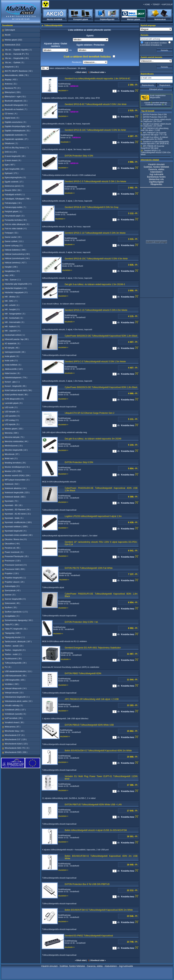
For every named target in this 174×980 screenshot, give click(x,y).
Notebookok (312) (13, 45)
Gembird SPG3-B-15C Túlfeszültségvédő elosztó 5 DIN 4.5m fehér (96, 259)
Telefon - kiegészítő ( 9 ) (15, 650)
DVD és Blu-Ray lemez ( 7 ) (17, 148)
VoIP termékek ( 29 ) (14, 718)
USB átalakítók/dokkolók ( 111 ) (18, 671)
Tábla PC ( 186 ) (12, 624)
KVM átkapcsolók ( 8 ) (14, 399)
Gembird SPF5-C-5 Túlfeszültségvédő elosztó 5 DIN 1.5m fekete (95, 362)
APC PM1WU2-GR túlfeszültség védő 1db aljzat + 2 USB (92, 699)
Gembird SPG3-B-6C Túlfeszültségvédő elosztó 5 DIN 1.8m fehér (96, 104)
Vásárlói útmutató (156, 164)
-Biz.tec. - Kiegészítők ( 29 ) (17, 58)
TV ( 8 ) (8, 667)
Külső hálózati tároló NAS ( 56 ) (18, 390)
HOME (147, 5)
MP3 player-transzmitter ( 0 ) (17, 480)
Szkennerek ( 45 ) (13, 603)
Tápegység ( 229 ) (13, 633)
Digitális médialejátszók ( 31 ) (17, 131)
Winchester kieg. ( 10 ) (15, 731)
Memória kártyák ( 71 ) (15, 437)
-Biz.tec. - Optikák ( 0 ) (14, 62)
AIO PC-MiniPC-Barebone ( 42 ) (19, 71)
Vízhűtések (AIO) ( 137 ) (15, 710)
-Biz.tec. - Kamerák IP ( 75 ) (17, 54)
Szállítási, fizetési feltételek (156, 167)
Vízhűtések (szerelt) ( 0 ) (15, 714)
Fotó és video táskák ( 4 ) (16, 229)
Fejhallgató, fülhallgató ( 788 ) (18, 199)
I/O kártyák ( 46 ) (12, 348)
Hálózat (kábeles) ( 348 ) (15, 250)
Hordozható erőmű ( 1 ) (15, 335)
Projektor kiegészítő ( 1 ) (15, 578)
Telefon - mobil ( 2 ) (13, 654)
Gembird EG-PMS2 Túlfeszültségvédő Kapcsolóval (89, 936)
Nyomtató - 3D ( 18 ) (14, 505)
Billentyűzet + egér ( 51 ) (15, 97)
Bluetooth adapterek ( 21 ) (16, 101)
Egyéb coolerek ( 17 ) (14, 182)
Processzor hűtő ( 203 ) (15, 569)
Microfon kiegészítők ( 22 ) (16, 450)
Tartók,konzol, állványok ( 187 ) (18, 642)
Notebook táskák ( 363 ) (15, 497)
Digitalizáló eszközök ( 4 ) (16, 135)
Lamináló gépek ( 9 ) (14, 403)
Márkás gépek (134, 19)
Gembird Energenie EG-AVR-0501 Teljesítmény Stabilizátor (93, 648)
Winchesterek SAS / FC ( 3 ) (17, 748)
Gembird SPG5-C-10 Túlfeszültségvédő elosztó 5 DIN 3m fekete (95, 233)
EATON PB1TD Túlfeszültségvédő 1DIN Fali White (89, 568)
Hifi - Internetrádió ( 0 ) (15, 322)
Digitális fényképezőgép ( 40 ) (18, 126)
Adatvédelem (156, 172)
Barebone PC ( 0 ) (13, 88)
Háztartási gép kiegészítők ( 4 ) (18, 284)
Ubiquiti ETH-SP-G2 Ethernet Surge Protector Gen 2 (90, 413)
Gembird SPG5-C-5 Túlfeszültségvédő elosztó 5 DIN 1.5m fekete (96, 181)
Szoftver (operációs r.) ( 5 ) (16, 612)
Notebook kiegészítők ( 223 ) (17, 492)
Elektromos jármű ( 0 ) (14, 186)
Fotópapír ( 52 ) (12, 233)
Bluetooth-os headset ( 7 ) (16, 109)
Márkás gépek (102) (13, 40)
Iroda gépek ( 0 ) (12, 356)
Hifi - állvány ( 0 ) (12, 297)
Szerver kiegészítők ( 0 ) (15, 599)
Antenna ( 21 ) (11, 84)
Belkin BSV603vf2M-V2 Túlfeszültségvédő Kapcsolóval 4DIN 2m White (98, 751)
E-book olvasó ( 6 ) (13, 160)
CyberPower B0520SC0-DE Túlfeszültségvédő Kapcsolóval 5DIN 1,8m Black (101, 336)
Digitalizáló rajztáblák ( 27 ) (17, 139)
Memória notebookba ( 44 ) (17, 441)
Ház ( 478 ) (10, 275)
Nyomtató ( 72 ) (12, 501)
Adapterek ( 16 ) (12, 67)
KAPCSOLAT (168, 5)
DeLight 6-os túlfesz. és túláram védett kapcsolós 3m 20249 (93, 439)
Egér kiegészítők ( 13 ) (15, 169)
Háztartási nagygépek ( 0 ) (16, 292)
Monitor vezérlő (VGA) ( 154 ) (18, 475)
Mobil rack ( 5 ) (11, 458)
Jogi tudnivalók (156, 174)
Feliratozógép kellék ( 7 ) (15, 207)
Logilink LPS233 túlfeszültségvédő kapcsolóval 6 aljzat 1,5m (93, 516)
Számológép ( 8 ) (12, 586)
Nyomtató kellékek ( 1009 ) (16, 527)
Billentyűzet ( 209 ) (13, 92)
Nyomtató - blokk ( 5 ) (14, 518)
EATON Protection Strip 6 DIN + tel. (82, 622)
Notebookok (160, 19)
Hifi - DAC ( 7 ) (11, 301)
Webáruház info (156, 179)
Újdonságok (10, 30)
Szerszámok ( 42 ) (13, 590)
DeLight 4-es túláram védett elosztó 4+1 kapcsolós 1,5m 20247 (156, 120)
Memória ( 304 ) (12, 433)
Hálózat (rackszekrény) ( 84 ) (17, 254)
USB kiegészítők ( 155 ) (15, 680)
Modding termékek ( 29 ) (15, 463)
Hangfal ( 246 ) (11, 267)
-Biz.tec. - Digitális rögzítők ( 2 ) (18, 50)
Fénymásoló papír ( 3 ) (15, 216)
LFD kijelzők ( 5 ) (12, 424)
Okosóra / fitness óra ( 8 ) (16, 539)
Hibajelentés (156, 184)
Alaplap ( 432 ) (11, 79)
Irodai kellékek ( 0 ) (13, 365)
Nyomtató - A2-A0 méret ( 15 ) (18, 514)
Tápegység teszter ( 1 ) (15, 637)
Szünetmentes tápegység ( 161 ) (19, 620)
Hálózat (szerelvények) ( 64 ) (17, 258)
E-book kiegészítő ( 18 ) (15, 156)
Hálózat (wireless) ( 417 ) (16, 263)
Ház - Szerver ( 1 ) (13, 280)
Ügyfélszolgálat (156, 182)
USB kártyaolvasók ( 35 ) (16, 676)
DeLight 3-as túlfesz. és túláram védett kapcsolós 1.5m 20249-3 (95, 284)
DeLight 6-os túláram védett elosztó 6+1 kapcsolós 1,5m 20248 (156, 125)
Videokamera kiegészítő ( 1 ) (17, 697)
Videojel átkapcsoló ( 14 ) (16, 688)
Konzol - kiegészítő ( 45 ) (16, 386)
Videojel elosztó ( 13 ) (14, 693)
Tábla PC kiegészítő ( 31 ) (16, 629)
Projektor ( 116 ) (12, 573)
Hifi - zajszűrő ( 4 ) (13, 331)
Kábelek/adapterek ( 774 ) (16, 378)
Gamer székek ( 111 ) (14, 241)
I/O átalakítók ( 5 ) (13, 343)
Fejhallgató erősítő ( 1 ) (15, 194)
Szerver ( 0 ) (10, 595)
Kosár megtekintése (158, 96)
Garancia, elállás (156, 169)
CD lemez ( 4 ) (11, 114)
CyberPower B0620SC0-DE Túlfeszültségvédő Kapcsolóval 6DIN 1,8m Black (101, 387)
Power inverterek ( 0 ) (14, 552)
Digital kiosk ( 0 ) (12, 118)
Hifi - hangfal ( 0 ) (12, 309)
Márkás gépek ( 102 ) (14, 429)
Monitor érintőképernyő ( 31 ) (17, 467)
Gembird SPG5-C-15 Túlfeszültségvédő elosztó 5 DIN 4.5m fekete (96, 310)
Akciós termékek (54, 19)
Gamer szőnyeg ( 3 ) (14, 246)
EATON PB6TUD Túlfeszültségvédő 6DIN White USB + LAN (93, 805)
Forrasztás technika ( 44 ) (16, 220)
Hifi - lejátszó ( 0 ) (12, 326)
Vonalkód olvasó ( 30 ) (14, 722)
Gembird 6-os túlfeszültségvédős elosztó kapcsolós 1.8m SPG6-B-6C (98, 79)
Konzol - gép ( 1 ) (12, 382)
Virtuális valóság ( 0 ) (14, 705)
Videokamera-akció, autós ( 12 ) (19, 701)
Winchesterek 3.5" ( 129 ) (16, 739)
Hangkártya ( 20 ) (12, 271)
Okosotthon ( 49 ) (12, 544)
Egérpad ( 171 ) (12, 173)
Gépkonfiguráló (107, 19)
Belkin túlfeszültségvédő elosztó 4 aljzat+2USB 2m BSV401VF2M (96, 830)
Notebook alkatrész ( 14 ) (16, 488)
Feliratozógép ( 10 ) (13, 203)
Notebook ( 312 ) (12, 484)
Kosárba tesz (130, 91)
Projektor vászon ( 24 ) (15, 582)
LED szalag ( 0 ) (12, 420)
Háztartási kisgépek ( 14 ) (16, 288)
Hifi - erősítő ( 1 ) (12, 305)
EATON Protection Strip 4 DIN (79, 156)
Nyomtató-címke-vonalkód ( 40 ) (19, 535)
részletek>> (63, 90)
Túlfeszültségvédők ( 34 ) (16, 663)
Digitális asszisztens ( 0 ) (16, 122)
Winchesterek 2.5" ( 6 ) (15, 735)
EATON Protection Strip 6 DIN (79, 462)
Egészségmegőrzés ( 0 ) (15, 177)
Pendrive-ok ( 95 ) (13, 548)
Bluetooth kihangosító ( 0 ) (16, 105)
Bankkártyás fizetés (156, 177)
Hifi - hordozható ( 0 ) (14, 318)
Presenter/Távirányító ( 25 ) (17, 556)
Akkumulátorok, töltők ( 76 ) (17, 75)
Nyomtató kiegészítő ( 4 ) (16, 531)
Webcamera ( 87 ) (13, 727)
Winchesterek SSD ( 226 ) (16, 752)
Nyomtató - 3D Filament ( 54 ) (18, 510)
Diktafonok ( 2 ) (11, 143)
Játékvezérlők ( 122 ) (14, 369)
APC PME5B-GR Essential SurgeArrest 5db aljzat (153, 147)
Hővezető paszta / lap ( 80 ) (17, 339)
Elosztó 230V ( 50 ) (13, 190)
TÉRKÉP (156, 5)
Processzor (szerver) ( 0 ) (16, 565)
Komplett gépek (81, 19)
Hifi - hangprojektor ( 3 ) (15, 314)
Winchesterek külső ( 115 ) (16, 744)
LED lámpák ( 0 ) (12, 412)
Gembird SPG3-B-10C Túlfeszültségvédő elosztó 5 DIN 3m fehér (95, 130)
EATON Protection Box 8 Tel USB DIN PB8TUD (87, 884)
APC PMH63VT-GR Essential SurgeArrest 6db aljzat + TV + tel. (154, 134)
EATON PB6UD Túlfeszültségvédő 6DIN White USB (89, 725)
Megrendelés (155, 97)
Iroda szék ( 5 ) (11, 360)
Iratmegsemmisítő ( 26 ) (15, 352)
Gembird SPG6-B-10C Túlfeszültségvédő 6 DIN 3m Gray (92, 207)
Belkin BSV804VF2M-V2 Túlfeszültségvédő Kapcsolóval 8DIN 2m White (99, 910)
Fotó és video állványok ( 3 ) (17, 224)
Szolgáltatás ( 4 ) (12, 616)
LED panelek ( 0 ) (12, 416)
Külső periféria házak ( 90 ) (16, 395)
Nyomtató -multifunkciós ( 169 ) (18, 522)
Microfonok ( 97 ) (12, 454)
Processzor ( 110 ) (13, 561)
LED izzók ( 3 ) (11, 407)
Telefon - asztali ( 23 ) (14, 646)
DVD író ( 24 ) (11, 152)
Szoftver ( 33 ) (11, 607)
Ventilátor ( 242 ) (12, 684)
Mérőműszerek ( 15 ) (14, 446)
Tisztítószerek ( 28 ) (13, 659)
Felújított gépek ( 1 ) (13, 211)
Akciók (8, 35)
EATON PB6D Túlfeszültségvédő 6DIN (83, 673)
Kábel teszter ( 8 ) (13, 373)
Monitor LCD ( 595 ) (13, 471)
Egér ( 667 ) (10, 165)
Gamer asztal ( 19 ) (13, 237)
